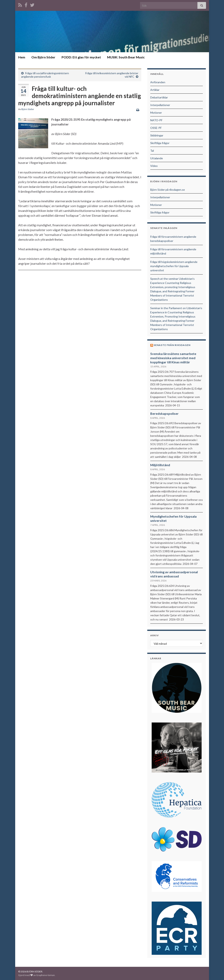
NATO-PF (156, 120)
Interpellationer (160, 105)
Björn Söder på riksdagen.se (168, 190)
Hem (22, 57)
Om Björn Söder (43, 57)
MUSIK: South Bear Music (126, 57)
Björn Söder (28, 109)
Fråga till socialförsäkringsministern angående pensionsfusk (45, 75)
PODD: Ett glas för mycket (81, 57)
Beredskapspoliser (164, 413)
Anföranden (158, 82)
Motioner (156, 113)
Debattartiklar (159, 97)
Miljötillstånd (160, 465)
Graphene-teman (45, 975)
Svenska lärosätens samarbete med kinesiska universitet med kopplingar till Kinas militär (173, 358)
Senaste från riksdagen (172, 345)
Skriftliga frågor (160, 143)
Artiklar (155, 90)
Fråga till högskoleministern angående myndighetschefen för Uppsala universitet (174, 266)
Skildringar (157, 135)
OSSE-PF (156, 128)
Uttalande (157, 158)
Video (154, 166)
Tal (152, 151)
